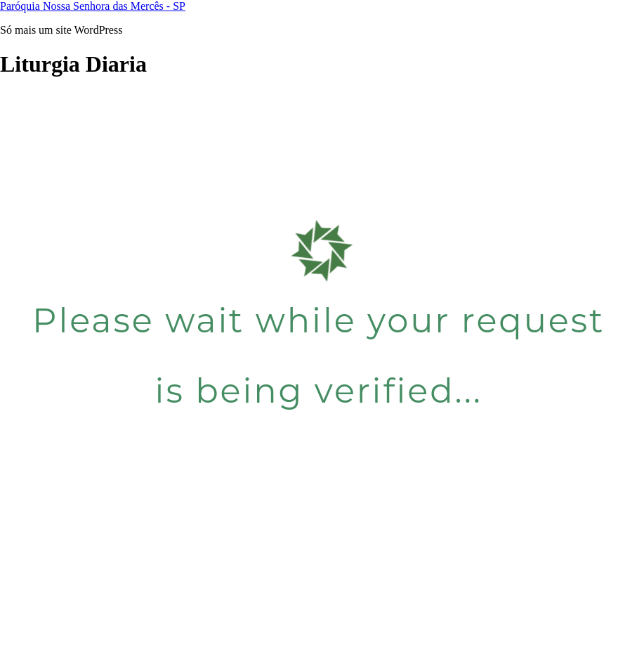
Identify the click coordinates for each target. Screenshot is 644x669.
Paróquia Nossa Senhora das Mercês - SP (93, 6)
